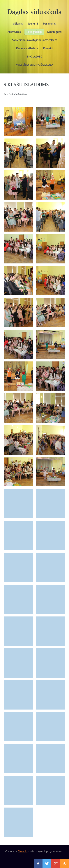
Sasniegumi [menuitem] (54, 32)
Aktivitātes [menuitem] (14, 32)
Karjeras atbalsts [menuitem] (27, 48)
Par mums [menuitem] (49, 23)
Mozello (23, 851)
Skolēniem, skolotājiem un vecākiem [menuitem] (35, 40)
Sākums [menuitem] (18, 23)
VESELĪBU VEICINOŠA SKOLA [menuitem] (34, 65)
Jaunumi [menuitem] (33, 23)
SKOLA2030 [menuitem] (34, 56)
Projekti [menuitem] (48, 48)
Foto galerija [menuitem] (34, 32)
